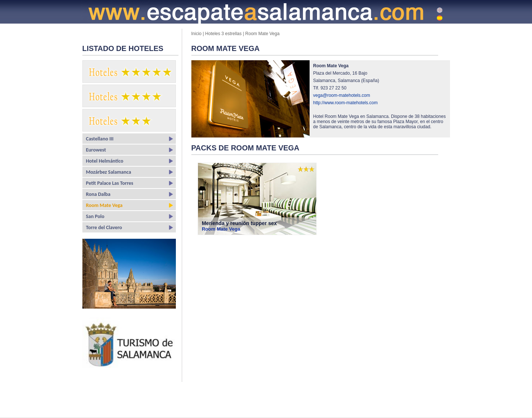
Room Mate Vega (104, 205)
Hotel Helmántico (105, 161)
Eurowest (96, 150)
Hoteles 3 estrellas (223, 34)
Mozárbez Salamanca (109, 172)
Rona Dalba (98, 194)
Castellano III (100, 139)
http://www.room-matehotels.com (346, 103)
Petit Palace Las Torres (110, 183)
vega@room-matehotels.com (342, 95)
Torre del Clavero (104, 227)
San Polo (95, 216)
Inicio (197, 34)
